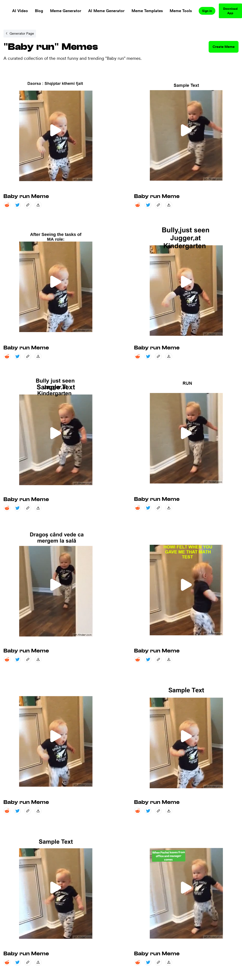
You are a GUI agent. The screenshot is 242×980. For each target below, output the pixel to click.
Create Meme (224, 47)
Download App (230, 11)
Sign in (207, 11)
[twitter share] (17, 205)
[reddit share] (7, 205)
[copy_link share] (28, 205)
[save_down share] (38, 205)
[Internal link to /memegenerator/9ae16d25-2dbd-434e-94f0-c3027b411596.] (20, 34)
